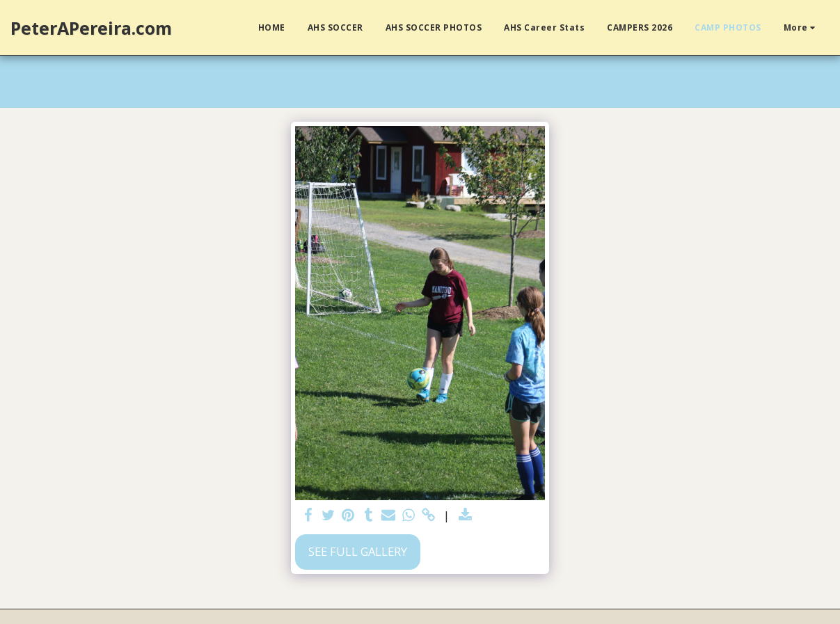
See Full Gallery (358, 551)
